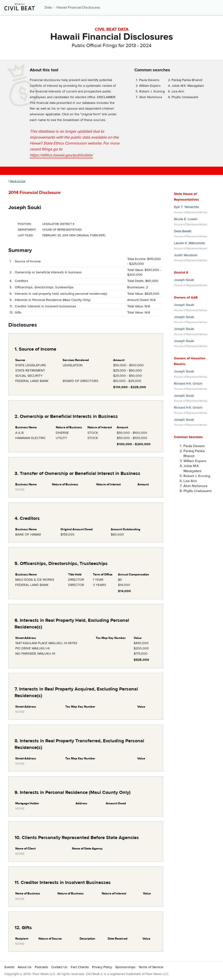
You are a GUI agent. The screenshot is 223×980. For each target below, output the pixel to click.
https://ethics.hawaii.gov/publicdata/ (61, 155)
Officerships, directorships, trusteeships (44, 287)
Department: (27, 230)
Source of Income (28, 261)
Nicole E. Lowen (186, 219)
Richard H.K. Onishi (188, 384)
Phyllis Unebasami (185, 97)
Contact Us (59, 967)
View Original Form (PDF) (87, 235)
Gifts (18, 313)
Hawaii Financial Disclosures (78, 7)
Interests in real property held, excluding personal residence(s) (61, 294)
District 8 (181, 273)
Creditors (22, 281)
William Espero (150, 86)
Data (48, 7)
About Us (25, 967)
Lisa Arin (178, 92)
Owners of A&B (186, 298)
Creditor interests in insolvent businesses (46, 306)
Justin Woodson (186, 255)
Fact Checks (80, 967)
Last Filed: (26, 235)
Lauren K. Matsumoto (189, 243)
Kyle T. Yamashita (186, 207)
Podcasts (41, 967)
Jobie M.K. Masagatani (188, 86)
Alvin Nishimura (151, 97)
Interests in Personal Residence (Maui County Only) (53, 300)
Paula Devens (149, 80)
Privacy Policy (102, 967)
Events (10, 967)
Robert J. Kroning (152, 92)
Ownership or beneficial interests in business (48, 272)
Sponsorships (125, 967)
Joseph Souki (25, 207)
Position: (25, 224)
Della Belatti (183, 231)
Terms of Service (151, 967)
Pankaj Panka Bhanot (187, 80)
